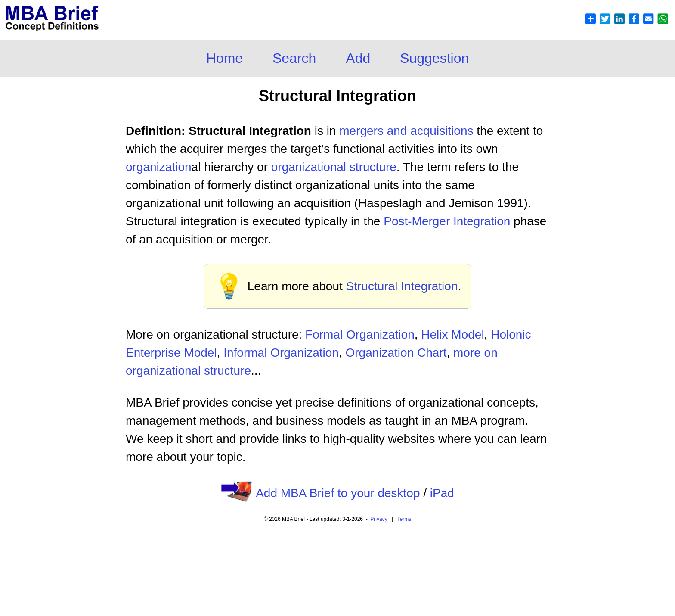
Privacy (379, 519)
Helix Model (452, 334)
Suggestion (434, 58)
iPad (442, 493)
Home (224, 58)
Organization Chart (396, 353)
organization (159, 167)
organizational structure (334, 167)
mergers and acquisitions (406, 131)
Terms (404, 519)
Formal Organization (360, 334)
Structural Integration (402, 286)
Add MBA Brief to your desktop (338, 493)
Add (358, 58)
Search (294, 58)
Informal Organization (281, 353)
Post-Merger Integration (447, 221)
